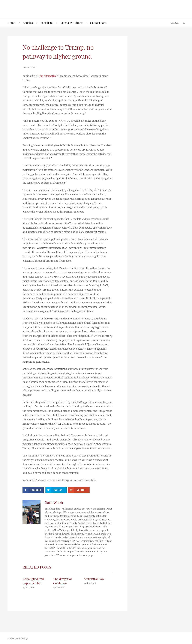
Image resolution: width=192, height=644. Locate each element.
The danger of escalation (63, 581)
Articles (28, 23)
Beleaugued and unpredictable (33, 581)
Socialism (47, 23)
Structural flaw (94, 579)
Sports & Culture (71, 23)
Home (11, 23)
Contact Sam (98, 23)
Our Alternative (48, 76)
